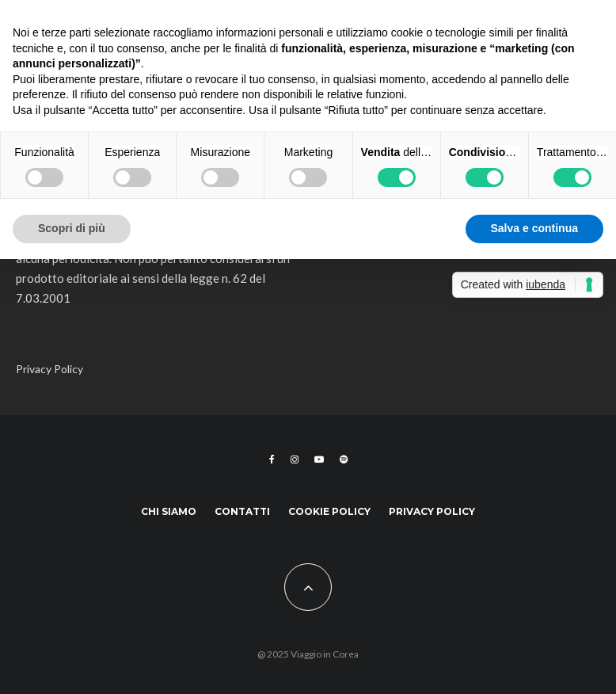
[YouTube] (319, 459)
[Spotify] (344, 459)
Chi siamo (169, 511)
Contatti (242, 511)
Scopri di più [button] (72, 228)
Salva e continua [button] (534, 228)
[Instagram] (295, 459)
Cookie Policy (329, 511)
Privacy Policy (49, 369)
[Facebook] (272, 459)
